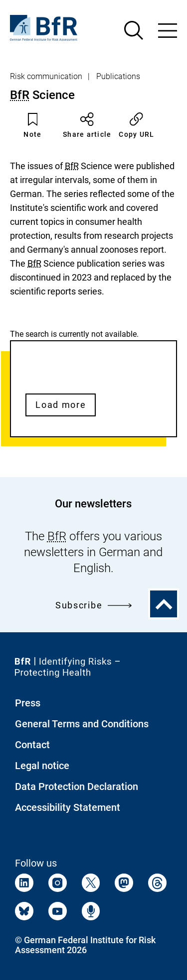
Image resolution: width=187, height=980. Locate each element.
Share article (87, 125)
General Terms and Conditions (82, 724)
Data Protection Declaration (77, 786)
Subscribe (93, 605)
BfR (20, 95)
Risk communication (46, 76)
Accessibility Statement (68, 807)
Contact (32, 745)
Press (28, 703)
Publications (118, 76)
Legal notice (42, 766)
